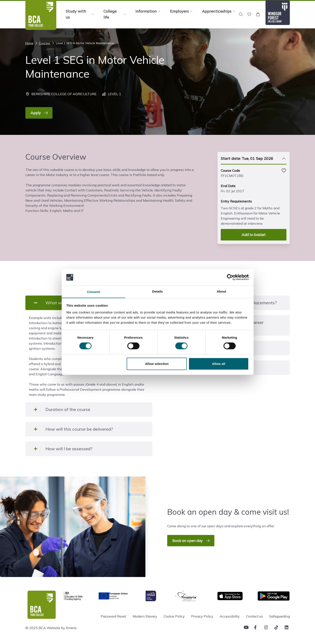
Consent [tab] (94, 292)
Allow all (219, 364)
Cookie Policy (174, 616)
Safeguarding (279, 616)
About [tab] (222, 291)
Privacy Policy (202, 616)
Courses (42, 43)
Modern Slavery (145, 616)
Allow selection (157, 364)
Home (29, 43)
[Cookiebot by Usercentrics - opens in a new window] (230, 277)
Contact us (254, 616)
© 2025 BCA (36, 628)
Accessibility (230, 616)
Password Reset (113, 616)
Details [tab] (158, 291)
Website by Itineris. (62, 628)
